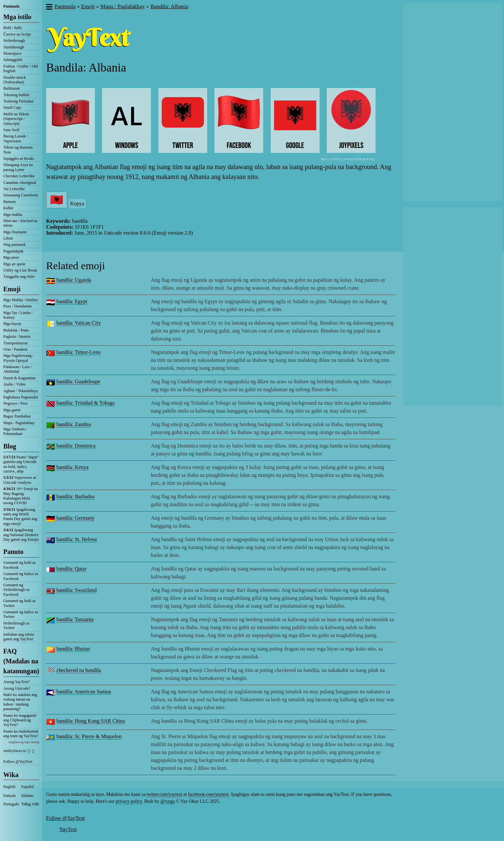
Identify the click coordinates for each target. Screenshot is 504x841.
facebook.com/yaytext (208, 794)
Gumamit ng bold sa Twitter (19, 603)
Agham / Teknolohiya (20, 391)
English (9, 787)
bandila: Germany (75, 518)
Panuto (13, 552)
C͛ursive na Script (17, 34)
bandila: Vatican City (79, 323)
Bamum (10, 202)
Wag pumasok (14, 245)
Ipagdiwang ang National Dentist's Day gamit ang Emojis (21, 535)
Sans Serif (11, 130)
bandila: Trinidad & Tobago (86, 403)
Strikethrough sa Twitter (16, 625)
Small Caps (12, 107)
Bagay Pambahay (17, 416)
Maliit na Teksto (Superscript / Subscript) (16, 119)
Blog (10, 446)
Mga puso (11, 257)
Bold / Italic (13, 28)
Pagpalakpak (13, 251)
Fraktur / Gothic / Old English (21, 69)
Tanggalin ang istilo (19, 276)
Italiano (28, 796)
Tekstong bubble (16, 95)
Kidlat (8, 208)
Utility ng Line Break (20, 270)
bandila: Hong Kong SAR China (91, 721)
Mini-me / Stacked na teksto (20, 223)
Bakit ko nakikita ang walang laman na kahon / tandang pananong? (20, 702)
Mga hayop (12, 324)
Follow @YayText (18, 762)
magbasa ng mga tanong (24, 742)
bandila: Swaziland (76, 590)
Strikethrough (14, 41)
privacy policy (129, 801)
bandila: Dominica (76, 446)
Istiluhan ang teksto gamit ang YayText (19, 637)
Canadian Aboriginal (20, 183)
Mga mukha (13, 215)
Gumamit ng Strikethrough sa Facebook (16, 590)
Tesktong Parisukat (18, 101)
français (10, 796)
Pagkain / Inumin (17, 336)
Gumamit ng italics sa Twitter (21, 614)
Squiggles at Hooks (19, 159)
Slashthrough (14, 47)
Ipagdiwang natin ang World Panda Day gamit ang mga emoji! (20, 517)
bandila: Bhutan (73, 649)
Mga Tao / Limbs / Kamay (18, 315)
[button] (49, 8)
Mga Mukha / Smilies (20, 300)
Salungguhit (13, 60)
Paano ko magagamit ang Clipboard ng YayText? (20, 720)
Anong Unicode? (17, 688)
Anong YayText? (17, 682)
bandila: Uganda (74, 280)
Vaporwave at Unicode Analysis (20, 480)
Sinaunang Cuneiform (21, 195)
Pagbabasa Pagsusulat (21, 397)
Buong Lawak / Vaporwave (15, 138)
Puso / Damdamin (17, 306)
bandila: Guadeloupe (78, 381)
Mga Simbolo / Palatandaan (15, 431)
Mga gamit (12, 410)
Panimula (11, 6)
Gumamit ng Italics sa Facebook (21, 576)
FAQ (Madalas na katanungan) (21, 661)
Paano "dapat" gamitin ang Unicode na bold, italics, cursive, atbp (21, 464)
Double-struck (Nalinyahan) (15, 80)
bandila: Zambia (73, 424)
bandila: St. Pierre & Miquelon (89, 736)
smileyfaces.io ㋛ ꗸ (19, 751)
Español (28, 787)
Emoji (12, 289)
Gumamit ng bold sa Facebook (19, 565)
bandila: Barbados (75, 496)
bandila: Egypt (72, 301)
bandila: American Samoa (84, 692)
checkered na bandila (79, 670)
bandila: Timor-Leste (78, 352)
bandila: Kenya (72, 467)
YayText (68, 829)
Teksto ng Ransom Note (18, 150)
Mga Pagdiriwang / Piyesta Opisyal (18, 358)
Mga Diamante (15, 232)
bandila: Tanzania (75, 619)
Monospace (12, 53)
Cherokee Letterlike (19, 176)
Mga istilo (17, 17)
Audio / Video (14, 384)
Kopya (77, 203)
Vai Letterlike (14, 189)
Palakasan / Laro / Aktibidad (17, 369)
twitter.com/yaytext (164, 794)
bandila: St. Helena (76, 539)
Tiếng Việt (30, 804)
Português (11, 804)
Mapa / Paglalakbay (19, 423)
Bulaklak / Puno (16, 330)
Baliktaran (12, 88)
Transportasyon (15, 343)
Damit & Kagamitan (19, 378)
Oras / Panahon (15, 349)
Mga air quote (14, 264)
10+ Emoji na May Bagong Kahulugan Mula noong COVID (21, 496)
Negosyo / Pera (15, 403)
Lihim (8, 238)
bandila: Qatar (71, 569)
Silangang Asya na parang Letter (18, 167)
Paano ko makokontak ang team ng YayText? (21, 734)
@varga (168, 801)
